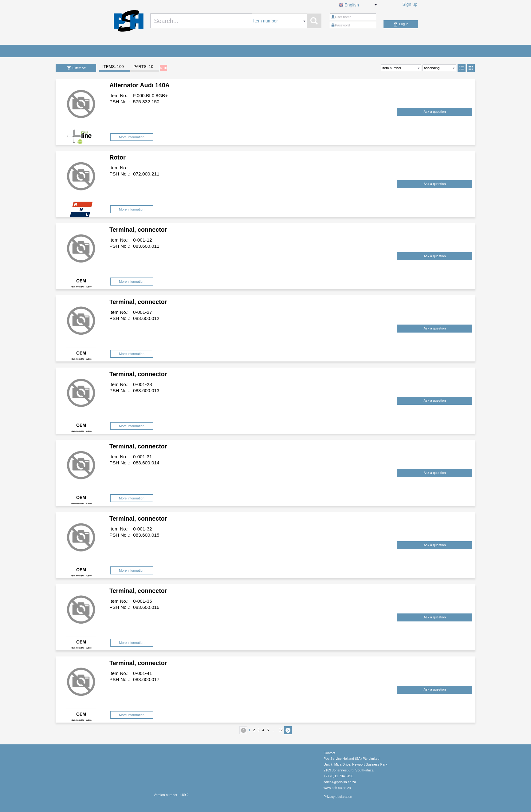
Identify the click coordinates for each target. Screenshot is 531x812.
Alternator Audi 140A (140, 85)
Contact (329, 753)
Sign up (410, 4)
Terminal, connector (138, 230)
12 (281, 730)
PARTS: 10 (143, 67)
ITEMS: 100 (113, 67)
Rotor (118, 157)
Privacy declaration (338, 797)
